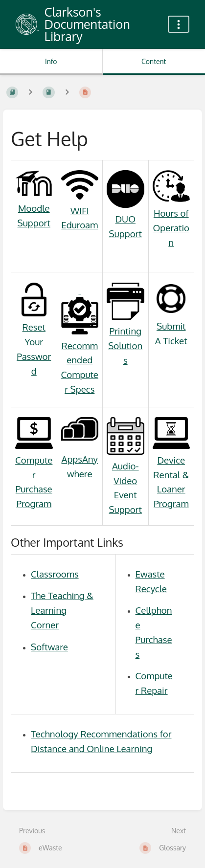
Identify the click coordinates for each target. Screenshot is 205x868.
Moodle (34, 208)
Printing (125, 331)
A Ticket (171, 341)
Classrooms (55, 574)
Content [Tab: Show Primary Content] (154, 61)
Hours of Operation (171, 228)
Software (49, 647)
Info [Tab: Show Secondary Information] (51, 61)
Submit (171, 326)
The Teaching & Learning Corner (62, 610)
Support (34, 223)
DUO (125, 219)
